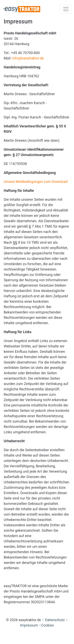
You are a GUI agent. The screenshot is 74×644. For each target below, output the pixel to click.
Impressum (29, 625)
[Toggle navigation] (66, 9)
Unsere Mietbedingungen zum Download (36, 182)
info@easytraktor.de (28, 58)
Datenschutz (55, 620)
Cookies (47, 625)
